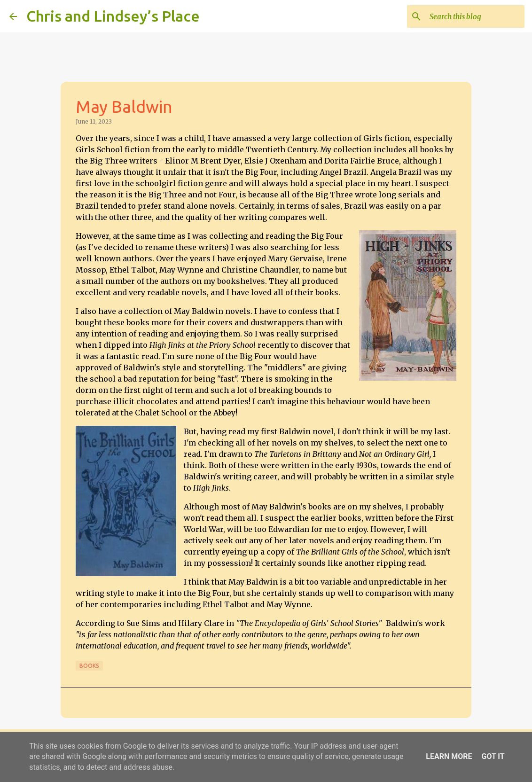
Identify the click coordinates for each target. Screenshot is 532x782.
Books (89, 666)
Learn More (449, 756)
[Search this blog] (475, 16)
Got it (493, 756)
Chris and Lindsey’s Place (113, 16)
